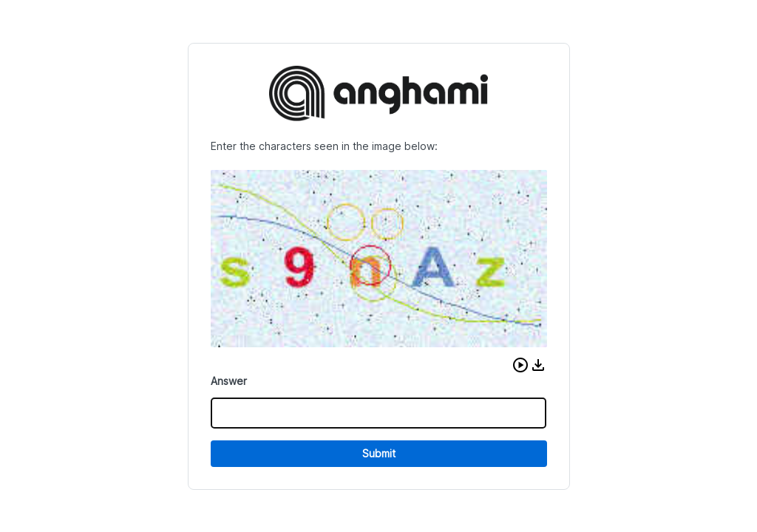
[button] (520, 365)
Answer (229, 381)
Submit (379, 453)
